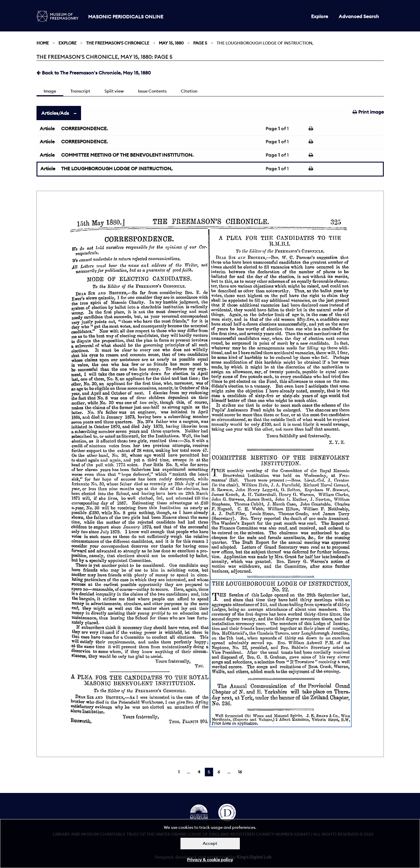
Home (43, 43)
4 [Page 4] (199, 772)
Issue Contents (152, 91)
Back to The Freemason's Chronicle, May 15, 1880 (94, 73)
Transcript (80, 91)
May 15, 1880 (171, 43)
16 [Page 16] (240, 772)
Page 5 (200, 43)
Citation (189, 91)
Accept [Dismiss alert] (210, 843)
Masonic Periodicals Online (126, 17)
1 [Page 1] (179, 772)
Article (47, 128)
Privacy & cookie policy (210, 860)
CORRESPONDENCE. (84, 128)
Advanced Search (359, 16)
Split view (114, 91)
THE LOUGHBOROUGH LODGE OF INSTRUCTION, (117, 168)
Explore (320, 16)
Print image (368, 112)
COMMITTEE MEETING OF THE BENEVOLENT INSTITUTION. (127, 155)
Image (50, 91)
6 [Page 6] (219, 772)
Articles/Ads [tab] (55, 113)
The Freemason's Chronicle (118, 43)
